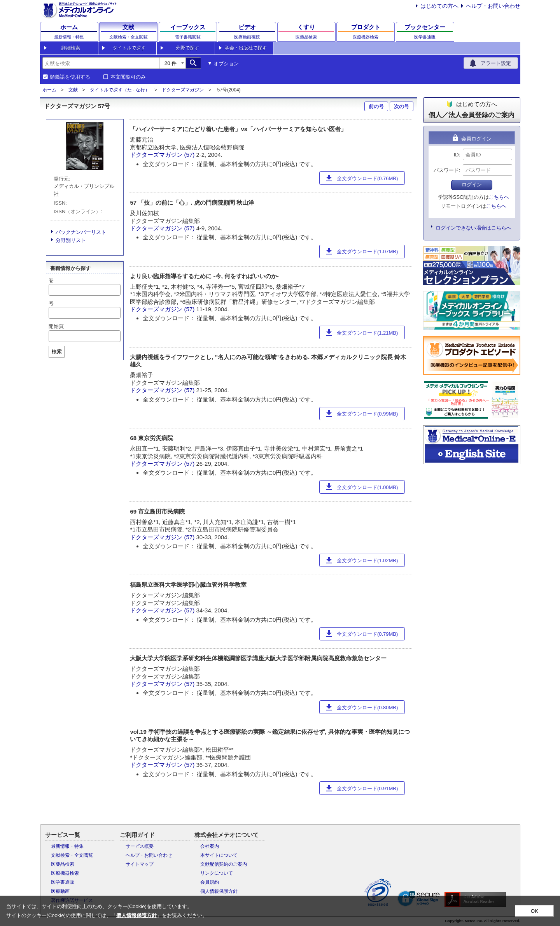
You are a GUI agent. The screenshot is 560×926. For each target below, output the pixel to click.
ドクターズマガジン (183, 90)
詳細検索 (71, 48)
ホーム (49, 90)
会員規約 (210, 882)
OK (535, 911)
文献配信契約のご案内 (224, 864)
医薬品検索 (63, 864)
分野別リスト (71, 240)
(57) (190, 155)
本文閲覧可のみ (128, 77)
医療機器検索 (65, 873)
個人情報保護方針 (219, 891)
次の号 (402, 106)
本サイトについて (219, 855)
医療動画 (60, 891)
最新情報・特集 (67, 846)
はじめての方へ (439, 6)
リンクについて (217, 873)
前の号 (376, 106)
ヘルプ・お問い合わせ (493, 6)
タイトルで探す (129, 48)
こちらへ (499, 197)
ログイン (472, 185)
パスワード (446, 170)
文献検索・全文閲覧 (72, 855)
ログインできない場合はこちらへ (473, 228)
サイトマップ (140, 864)
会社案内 (210, 846)
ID (456, 155)
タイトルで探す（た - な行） (120, 90)
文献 (73, 90)
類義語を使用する (70, 77)
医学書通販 (63, 882)
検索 (57, 352)
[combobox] (101, 63)
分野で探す (187, 48)
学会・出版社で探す (246, 48)
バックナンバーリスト (81, 232)
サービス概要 (140, 846)
